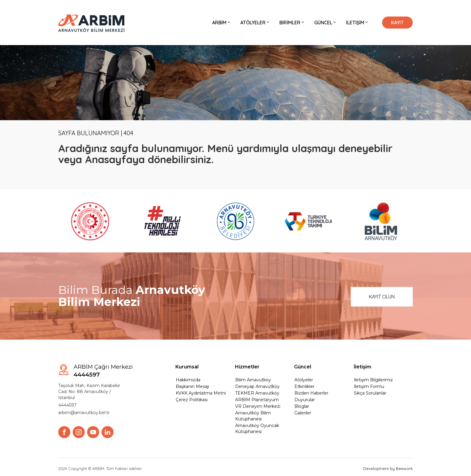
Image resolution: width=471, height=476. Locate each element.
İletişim (362, 367)
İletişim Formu (369, 386)
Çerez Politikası (192, 400)
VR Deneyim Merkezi (258, 406)
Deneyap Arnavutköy (257, 386)
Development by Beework (388, 468)
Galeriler (303, 413)
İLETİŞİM (358, 23)
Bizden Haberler (311, 393)
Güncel (303, 367)
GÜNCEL (326, 23)
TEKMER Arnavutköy (257, 393)
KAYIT (397, 23)
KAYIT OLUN (382, 297)
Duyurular (305, 400)
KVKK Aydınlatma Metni (201, 393)
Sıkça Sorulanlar (370, 393)
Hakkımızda (188, 380)
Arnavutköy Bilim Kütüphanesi (253, 416)
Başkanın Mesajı (192, 386)
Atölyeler (304, 380)
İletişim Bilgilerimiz (373, 380)
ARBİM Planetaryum (257, 400)
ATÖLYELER (255, 23)
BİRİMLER (292, 23)
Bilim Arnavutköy (253, 380)
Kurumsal (187, 367)
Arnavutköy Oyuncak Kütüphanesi (257, 429)
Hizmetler (247, 367)
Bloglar (302, 406)
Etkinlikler (304, 386)
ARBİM (222, 23)
